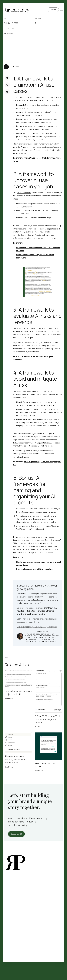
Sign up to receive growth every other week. (37, 627)
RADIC (29, 97)
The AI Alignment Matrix (23, 328)
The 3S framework (21, 391)
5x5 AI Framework (24, 193)
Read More (15, 67)
